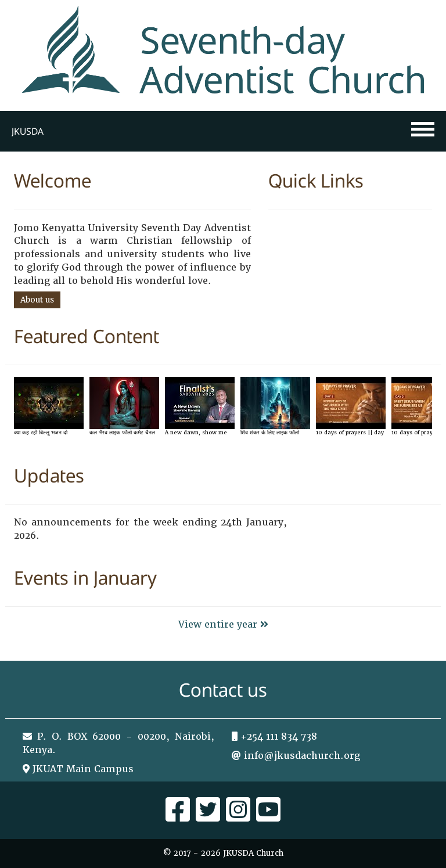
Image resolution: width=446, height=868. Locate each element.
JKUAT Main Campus (83, 769)
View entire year (223, 624)
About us (37, 300)
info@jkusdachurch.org (302, 756)
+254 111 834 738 (279, 736)
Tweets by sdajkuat (351, 522)
